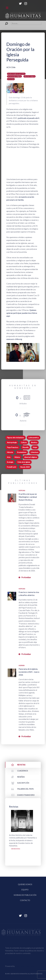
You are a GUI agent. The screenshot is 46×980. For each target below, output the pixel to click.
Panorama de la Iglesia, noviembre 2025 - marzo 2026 (29, 672)
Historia (10, 452)
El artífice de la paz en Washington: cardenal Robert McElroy (28, 497)
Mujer (35, 447)
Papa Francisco (13, 447)
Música (17, 457)
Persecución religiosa (14, 76)
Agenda (22, 665)
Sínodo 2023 (25, 467)
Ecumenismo (22, 452)
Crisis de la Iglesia (24, 462)
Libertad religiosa (30, 76)
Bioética (34, 442)
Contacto (25, 900)
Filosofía (25, 447)
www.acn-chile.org (14, 339)
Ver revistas (16, 849)
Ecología (10, 462)
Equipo (25, 890)
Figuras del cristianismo (16, 438)
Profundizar (26, 577)
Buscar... (5, 22)
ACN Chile (11, 79)
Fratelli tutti (11, 467)
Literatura (35, 452)
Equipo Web (25, 966)
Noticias (22, 490)
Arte (9, 457)
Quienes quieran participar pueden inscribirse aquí (22, 313)
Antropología (12, 442)
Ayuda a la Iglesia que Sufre (16, 74)
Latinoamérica (34, 438)
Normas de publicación (25, 895)
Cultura (24, 442)
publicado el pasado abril (29, 118)
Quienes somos (25, 884)
